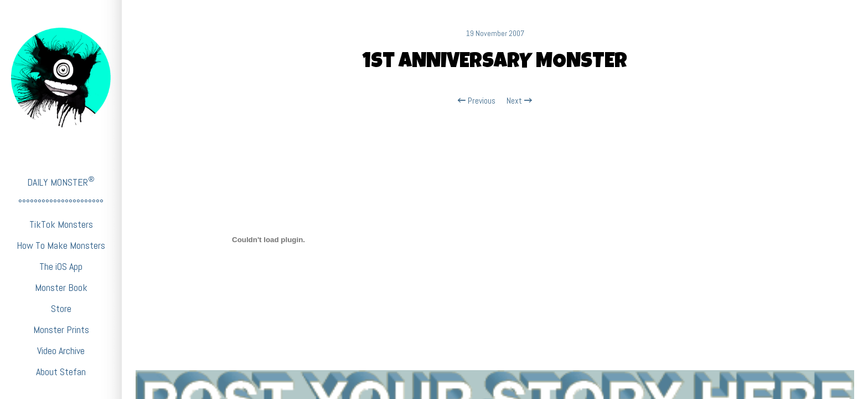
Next (519, 101)
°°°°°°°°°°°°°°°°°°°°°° (61, 203)
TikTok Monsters (61, 224)
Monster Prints (61, 329)
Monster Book (61, 287)
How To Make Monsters (61, 245)
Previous (477, 101)
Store (61, 308)
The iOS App (61, 266)
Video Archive (61, 351)
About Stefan (61, 372)
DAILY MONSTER (61, 181)
